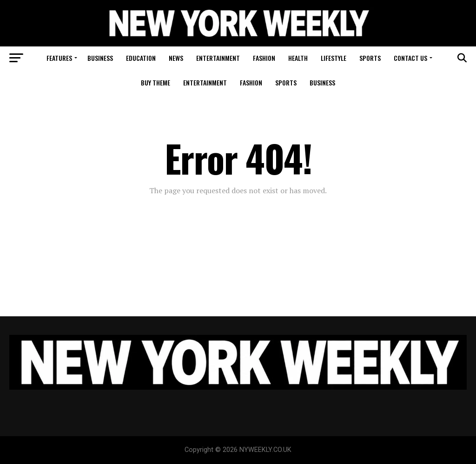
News (176, 58)
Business (100, 58)
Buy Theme (155, 82)
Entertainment (218, 58)
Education (141, 58)
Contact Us (410, 58)
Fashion (264, 58)
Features (59, 58)
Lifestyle (334, 58)
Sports (370, 58)
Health (298, 58)
